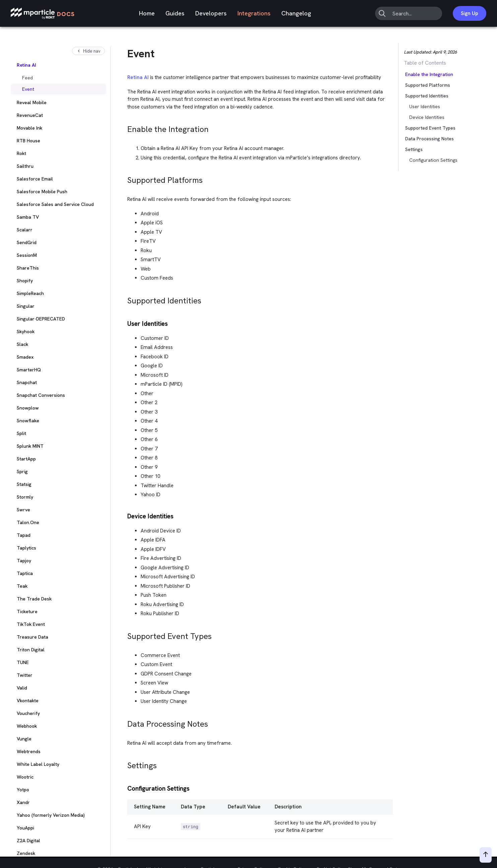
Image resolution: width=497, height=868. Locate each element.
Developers (211, 13)
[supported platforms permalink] (124, 178)
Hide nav (88, 51)
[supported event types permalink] (124, 634)
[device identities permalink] (124, 516)
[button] (419, 96)
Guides (175, 13)
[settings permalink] (124, 764)
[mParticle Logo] (43, 14)
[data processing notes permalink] (124, 722)
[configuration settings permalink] (124, 788)
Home (147, 13)
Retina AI (138, 77)
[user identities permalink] (124, 323)
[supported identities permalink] (124, 299)
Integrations (254, 13)
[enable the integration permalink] (124, 127)
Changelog (296, 13)
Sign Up (470, 13)
